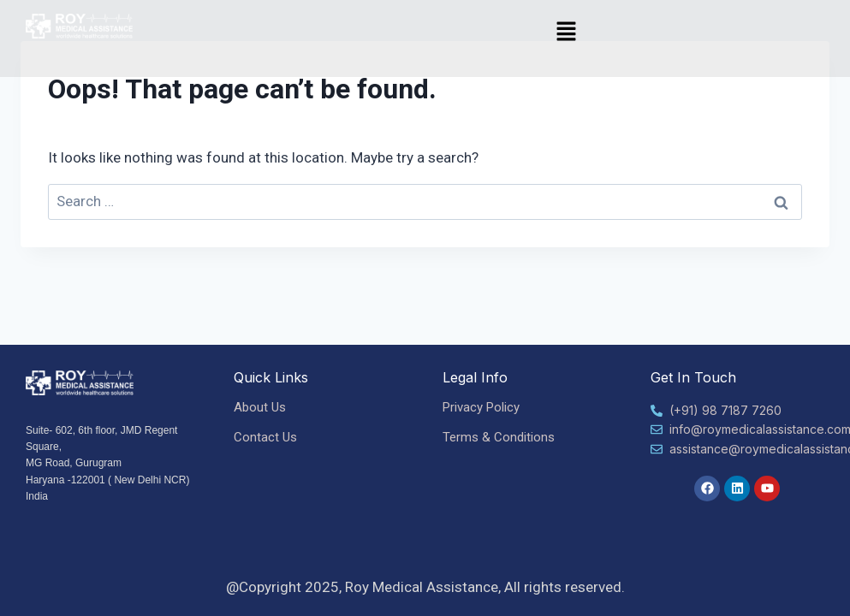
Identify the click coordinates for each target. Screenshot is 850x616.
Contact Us (265, 437)
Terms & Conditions (499, 437)
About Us (260, 407)
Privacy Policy (481, 407)
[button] (567, 33)
